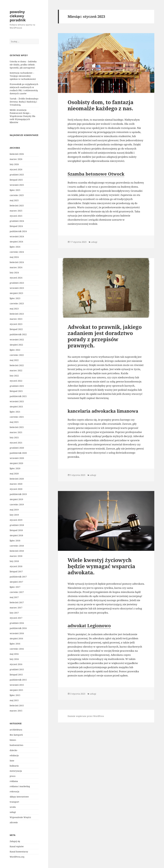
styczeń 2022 (16, 381)
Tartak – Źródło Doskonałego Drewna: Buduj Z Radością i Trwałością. (24, 102)
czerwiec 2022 (17, 355)
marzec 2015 (16, 711)
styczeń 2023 (16, 324)
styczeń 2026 (16, 169)
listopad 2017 (16, 571)
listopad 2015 (16, 675)
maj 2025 (14, 200)
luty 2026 (14, 164)
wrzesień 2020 (17, 458)
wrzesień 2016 (17, 633)
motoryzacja (16, 771)
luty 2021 (14, 437)
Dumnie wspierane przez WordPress (86, 716)
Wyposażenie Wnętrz (20, 817)
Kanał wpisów (17, 846)
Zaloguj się (15, 841)
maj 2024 (14, 257)
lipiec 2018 (15, 541)
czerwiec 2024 (17, 252)
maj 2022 (14, 360)
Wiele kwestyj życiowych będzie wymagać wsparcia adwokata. (101, 566)
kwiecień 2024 (17, 262)
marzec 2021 (16, 432)
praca (13, 776)
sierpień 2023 (16, 293)
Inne (12, 761)
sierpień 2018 (16, 535)
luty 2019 (14, 515)
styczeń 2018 (16, 566)
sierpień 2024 (16, 242)
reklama (14, 781)
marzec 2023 (16, 319)
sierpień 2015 (16, 690)
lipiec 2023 (15, 298)
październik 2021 (18, 396)
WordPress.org (17, 857)
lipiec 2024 (15, 247)
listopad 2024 (16, 226)
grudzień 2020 (17, 448)
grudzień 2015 (17, 669)
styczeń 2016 (16, 664)
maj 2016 (14, 654)
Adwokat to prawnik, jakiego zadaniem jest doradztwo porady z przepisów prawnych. (105, 336)
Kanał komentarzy (19, 852)
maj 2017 (14, 597)
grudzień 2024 (17, 221)
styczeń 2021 (16, 443)
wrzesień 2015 (17, 685)
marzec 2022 (16, 370)
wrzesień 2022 (17, 340)
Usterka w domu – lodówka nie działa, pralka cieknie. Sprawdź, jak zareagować (23, 65)
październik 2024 (18, 231)
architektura (16, 730)
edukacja (14, 755)
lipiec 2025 (15, 190)
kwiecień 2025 (17, 206)
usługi (13, 812)
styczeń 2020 (16, 489)
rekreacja (14, 791)
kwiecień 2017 (17, 602)
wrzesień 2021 (17, 401)
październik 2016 (18, 628)
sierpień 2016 (16, 638)
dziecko (13, 750)
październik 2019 (18, 494)
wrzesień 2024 (17, 236)
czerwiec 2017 (17, 592)
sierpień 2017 (16, 582)
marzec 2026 (16, 159)
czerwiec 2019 (17, 504)
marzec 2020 (16, 484)
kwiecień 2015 (17, 705)
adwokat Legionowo (89, 626)
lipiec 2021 (15, 412)
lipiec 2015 (15, 695)
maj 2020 (14, 474)
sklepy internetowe (19, 797)
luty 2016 (14, 659)
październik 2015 (18, 680)
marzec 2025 (16, 211)
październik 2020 (18, 453)
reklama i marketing (20, 786)
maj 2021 (14, 422)
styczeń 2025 (16, 216)
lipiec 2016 (15, 644)
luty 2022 (14, 376)
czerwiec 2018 (17, 546)
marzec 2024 (16, 267)
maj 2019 (14, 510)
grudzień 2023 (17, 283)
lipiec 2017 (15, 587)
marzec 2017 (16, 608)
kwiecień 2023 (17, 314)
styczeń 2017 (16, 618)
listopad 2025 (16, 180)
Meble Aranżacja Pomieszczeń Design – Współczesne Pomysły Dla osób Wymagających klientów (22, 116)
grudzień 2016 (17, 623)
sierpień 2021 (16, 407)
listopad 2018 (16, 530)
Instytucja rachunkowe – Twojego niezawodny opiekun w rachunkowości (23, 76)
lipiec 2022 (15, 350)
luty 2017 (14, 613)
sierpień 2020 (16, 463)
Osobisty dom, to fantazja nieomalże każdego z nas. (101, 105)
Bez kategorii (16, 735)
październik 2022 (18, 334)
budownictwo (16, 745)
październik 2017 (18, 577)
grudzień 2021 (17, 386)
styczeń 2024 (16, 278)
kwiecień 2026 (17, 154)
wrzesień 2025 (17, 185)
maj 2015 (14, 700)
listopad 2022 (16, 329)
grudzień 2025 (17, 175)
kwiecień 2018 (17, 551)
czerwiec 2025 (17, 195)
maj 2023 (14, 309)
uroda (13, 807)
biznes (13, 740)
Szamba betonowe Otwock (96, 174)
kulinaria (14, 766)
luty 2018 (14, 561)
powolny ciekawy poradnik (18, 16)
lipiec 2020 (15, 468)
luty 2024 (14, 273)
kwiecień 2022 (17, 365)
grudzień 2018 (17, 525)
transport (14, 802)
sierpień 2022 (16, 345)
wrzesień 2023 (17, 288)
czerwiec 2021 (17, 417)
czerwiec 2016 (17, 649)
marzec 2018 (16, 556)
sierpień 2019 (16, 499)
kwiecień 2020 (17, 479)
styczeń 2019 (16, 520)
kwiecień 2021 (17, 427)
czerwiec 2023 (17, 303)
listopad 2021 (16, 391)
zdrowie (14, 822)
